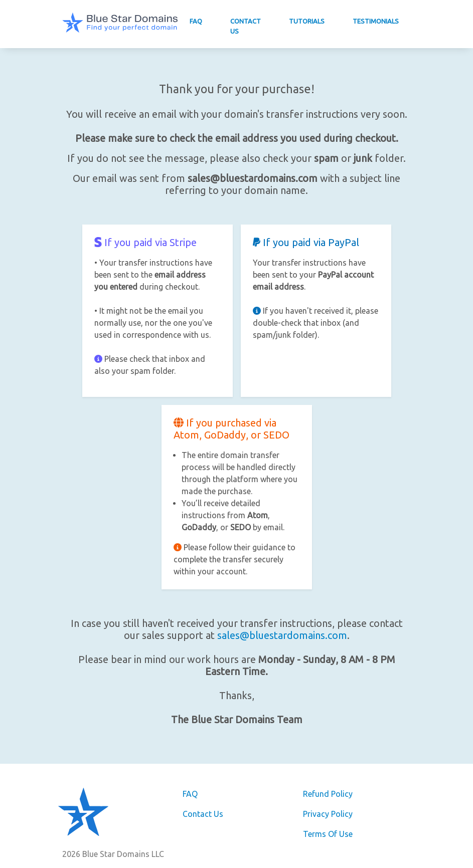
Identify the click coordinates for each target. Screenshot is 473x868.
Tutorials (307, 21)
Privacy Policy (328, 814)
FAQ (196, 21)
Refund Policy (328, 794)
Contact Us (246, 26)
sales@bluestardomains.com (282, 635)
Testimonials (376, 21)
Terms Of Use (328, 834)
